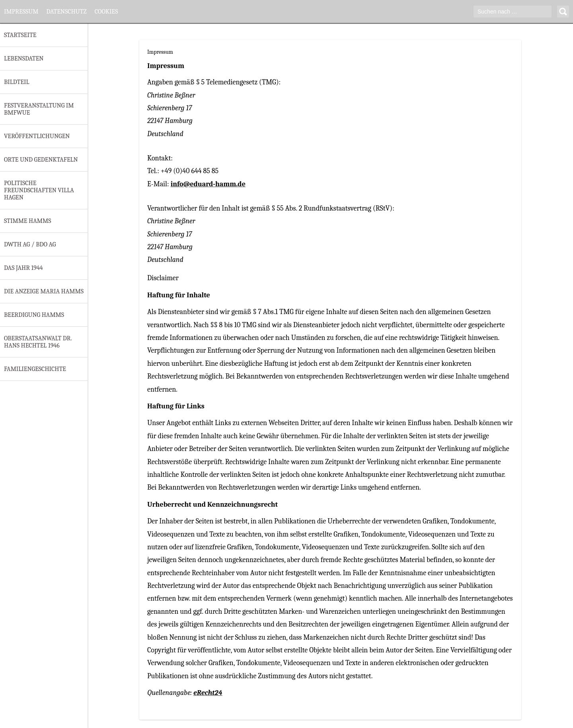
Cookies (106, 12)
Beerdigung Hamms (34, 315)
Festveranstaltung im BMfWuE (39, 109)
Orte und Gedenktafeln (41, 160)
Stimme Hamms (27, 221)
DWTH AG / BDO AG (30, 244)
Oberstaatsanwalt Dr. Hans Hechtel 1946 (38, 342)
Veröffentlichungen (37, 136)
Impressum (21, 12)
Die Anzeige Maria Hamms (44, 291)
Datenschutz (66, 12)
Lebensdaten (24, 59)
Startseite (20, 35)
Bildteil (17, 82)
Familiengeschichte (35, 369)
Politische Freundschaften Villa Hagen (39, 190)
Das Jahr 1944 (23, 268)
